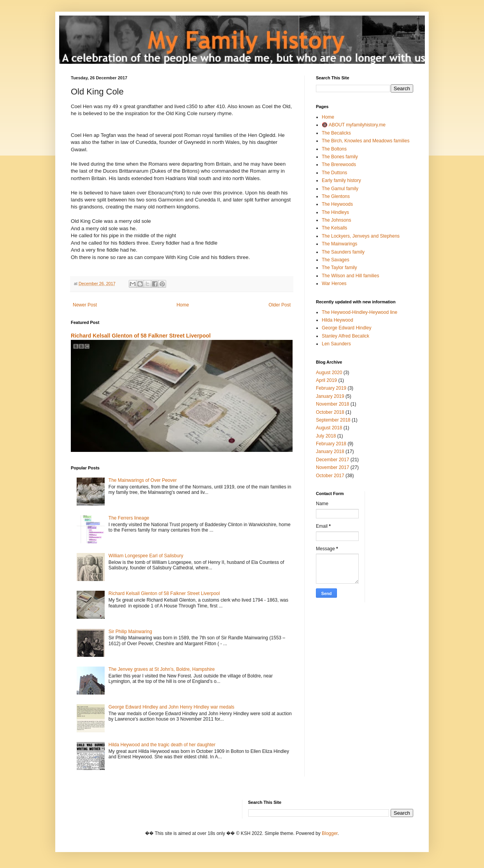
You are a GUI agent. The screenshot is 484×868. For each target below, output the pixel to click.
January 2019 (330, 396)
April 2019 (326, 380)
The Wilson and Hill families (350, 276)
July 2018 (326, 436)
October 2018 (330, 412)
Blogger (330, 833)
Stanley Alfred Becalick (345, 336)
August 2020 (329, 373)
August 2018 (329, 428)
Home (183, 305)
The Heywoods (337, 204)
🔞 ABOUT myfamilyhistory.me (354, 125)
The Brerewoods (339, 164)
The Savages (336, 260)
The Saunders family (343, 252)
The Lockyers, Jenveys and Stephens (361, 236)
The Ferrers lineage (129, 518)
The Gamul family (340, 189)
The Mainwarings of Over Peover (143, 480)
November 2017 (332, 467)
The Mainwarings (339, 244)
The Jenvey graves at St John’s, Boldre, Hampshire (162, 669)
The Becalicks (336, 133)
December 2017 (332, 460)
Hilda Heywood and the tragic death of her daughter (162, 745)
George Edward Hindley (346, 328)
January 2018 (330, 451)
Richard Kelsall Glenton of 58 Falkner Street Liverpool (141, 336)
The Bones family (340, 157)
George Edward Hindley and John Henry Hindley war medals (172, 707)
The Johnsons (336, 220)
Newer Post (85, 305)
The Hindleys (335, 212)
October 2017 (330, 476)
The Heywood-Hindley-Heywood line (359, 312)
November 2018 (332, 404)
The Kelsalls (334, 228)
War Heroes (334, 283)
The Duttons (334, 173)
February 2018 (331, 444)
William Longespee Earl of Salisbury (146, 556)
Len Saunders (336, 344)
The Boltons (334, 149)
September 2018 (333, 420)
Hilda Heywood (338, 320)
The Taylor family (339, 268)
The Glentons (336, 196)
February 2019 (331, 388)
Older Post (280, 305)
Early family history (341, 180)
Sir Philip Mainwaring (130, 632)
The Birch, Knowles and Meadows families (366, 141)
